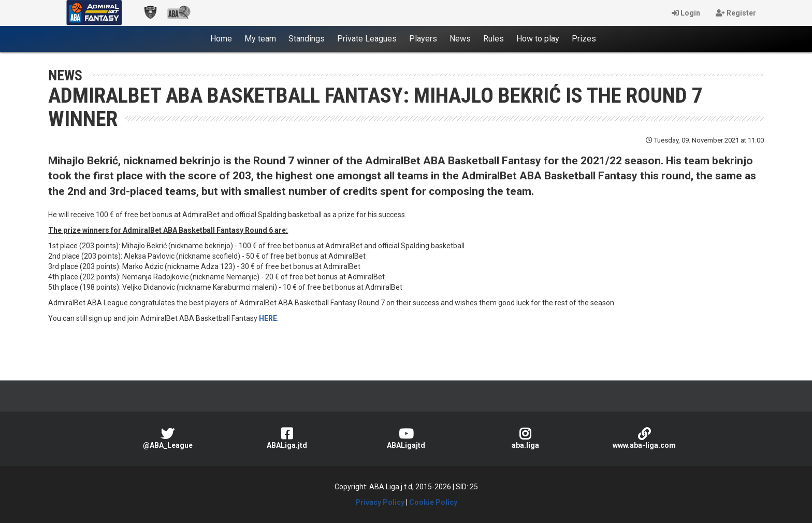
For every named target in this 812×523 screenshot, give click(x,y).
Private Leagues (367, 39)
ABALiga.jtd (287, 438)
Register (736, 13)
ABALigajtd (406, 438)
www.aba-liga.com (644, 438)
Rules (494, 39)
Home (224, 38)
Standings (307, 39)
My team (260, 39)
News (460, 39)
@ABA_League (168, 438)
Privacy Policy (380, 502)
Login (686, 13)
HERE (268, 318)
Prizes (584, 39)
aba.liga (525, 438)
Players (423, 39)
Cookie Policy (433, 502)
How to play (538, 39)
